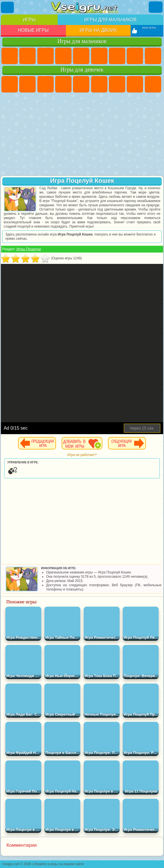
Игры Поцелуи (29, 249)
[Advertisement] (82, 135)
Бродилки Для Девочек (117, 84)
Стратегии (46, 56)
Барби (63, 84)
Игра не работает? (82, 455)
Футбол (27, 56)
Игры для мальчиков (110, 20)
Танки (63, 56)
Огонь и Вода (46, 84)
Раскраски (135, 84)
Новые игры (33, 30)
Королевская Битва (99, 56)
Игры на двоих (98, 30)
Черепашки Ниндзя (153, 56)
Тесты (81, 84)
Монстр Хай (99, 84)
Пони (10, 84)
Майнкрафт (117, 56)
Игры (29, 20)
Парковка (10, 56)
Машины (135, 56)
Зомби (81, 56)
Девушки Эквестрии (27, 84)
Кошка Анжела (153, 84)
